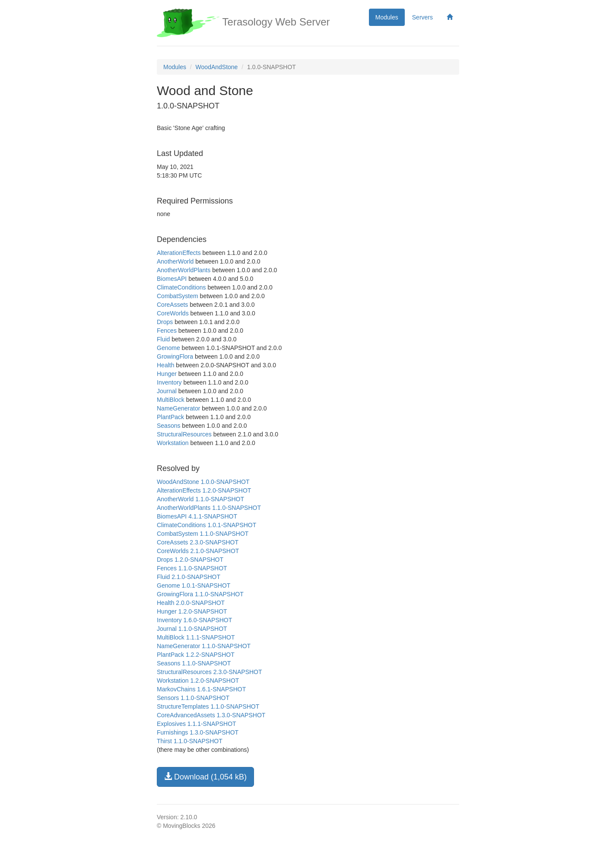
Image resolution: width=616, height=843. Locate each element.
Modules (387, 17)
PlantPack (170, 417)
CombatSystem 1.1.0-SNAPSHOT (203, 534)
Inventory (169, 382)
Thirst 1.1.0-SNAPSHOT (190, 741)
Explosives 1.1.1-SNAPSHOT (197, 724)
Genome (168, 348)
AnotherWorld (175, 261)
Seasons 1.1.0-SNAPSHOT (194, 663)
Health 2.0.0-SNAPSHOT (191, 603)
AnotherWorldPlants (184, 270)
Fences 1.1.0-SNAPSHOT (192, 568)
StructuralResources (184, 434)
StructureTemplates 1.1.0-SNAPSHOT (208, 706)
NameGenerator (178, 408)
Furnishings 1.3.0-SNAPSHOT (198, 732)
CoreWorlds (173, 313)
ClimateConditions (181, 287)
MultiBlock (171, 400)
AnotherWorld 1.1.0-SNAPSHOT (200, 499)
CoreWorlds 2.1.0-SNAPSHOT (198, 551)
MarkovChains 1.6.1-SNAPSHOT (201, 689)
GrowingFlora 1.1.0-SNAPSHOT (200, 594)
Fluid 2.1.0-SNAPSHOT (189, 577)
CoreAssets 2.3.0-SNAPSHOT (198, 542)
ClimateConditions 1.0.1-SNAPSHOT (206, 525)
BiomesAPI (172, 279)
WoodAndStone (217, 67)
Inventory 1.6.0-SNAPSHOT (194, 620)
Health (165, 365)
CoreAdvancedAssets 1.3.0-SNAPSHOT (211, 715)
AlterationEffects (179, 253)
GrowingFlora (175, 356)
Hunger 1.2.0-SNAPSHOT (192, 611)
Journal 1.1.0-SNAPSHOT (192, 629)
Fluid (163, 339)
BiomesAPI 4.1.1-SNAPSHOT (197, 516)
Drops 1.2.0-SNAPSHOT (190, 560)
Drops (165, 322)
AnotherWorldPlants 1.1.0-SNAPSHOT (209, 508)
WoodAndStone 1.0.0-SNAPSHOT (203, 482)
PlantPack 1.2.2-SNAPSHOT (196, 655)
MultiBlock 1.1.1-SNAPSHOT (196, 637)
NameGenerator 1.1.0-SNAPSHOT (204, 646)
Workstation (173, 443)
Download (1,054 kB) (205, 777)
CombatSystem (178, 296)
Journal (167, 391)
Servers (422, 17)
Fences (167, 331)
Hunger (167, 374)
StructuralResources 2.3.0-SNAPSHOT (210, 672)
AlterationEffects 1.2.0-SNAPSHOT (204, 490)
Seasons (168, 426)
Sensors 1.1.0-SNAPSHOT (193, 698)
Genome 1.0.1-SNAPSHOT (194, 585)
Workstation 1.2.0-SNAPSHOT (198, 681)
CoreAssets (172, 305)
